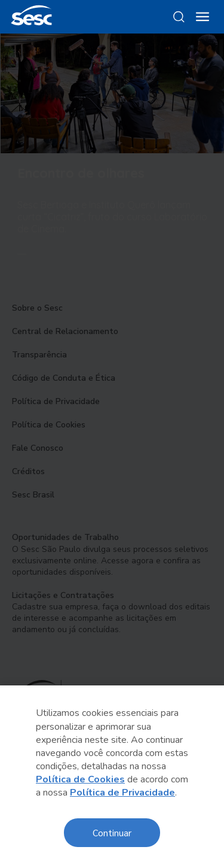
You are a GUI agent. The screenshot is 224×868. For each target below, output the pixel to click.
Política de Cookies (80, 779)
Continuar (112, 832)
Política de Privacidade (122, 793)
